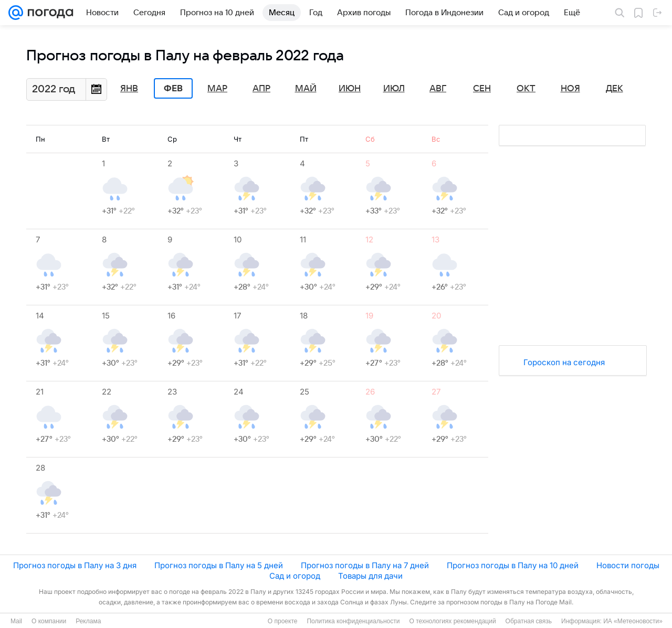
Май (306, 89)
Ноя (570, 89)
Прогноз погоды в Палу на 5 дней (219, 565)
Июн (350, 89)
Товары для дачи (370, 576)
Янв (129, 89)
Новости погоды (628, 565)
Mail (16, 621)
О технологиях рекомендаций (452, 621)
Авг (438, 89)
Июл (394, 89)
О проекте (283, 621)
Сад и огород (295, 576)
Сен (482, 89)
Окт (526, 89)
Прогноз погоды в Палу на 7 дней (365, 565)
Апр (261, 89)
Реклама (88, 621)
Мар (217, 89)
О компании (49, 621)
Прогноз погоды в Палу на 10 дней (513, 565)
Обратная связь (529, 621)
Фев (173, 89)
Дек (615, 89)
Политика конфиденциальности (353, 621)
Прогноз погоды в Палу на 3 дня (75, 565)
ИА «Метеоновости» (633, 621)
